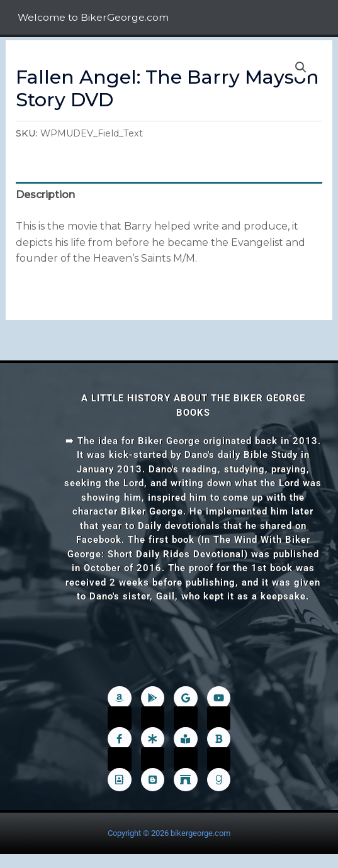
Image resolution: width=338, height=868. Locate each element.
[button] (301, 67)
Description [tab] (45, 195)
